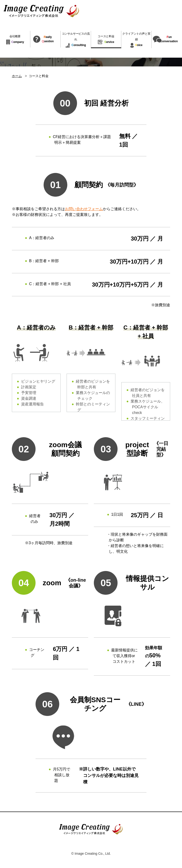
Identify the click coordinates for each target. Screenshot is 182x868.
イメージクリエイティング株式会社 (41, 11)
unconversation (169, 39)
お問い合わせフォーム (84, 209)
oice (136, 40)
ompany (15, 40)
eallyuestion (48, 39)
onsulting (76, 40)
